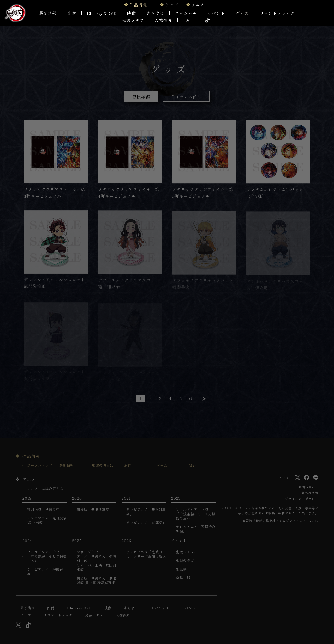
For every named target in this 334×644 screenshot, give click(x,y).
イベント (189, 608)
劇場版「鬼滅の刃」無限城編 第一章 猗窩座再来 (97, 581)
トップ (172, 5)
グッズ (242, 13)
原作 (128, 466)
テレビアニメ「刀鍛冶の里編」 (196, 529)
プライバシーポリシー (302, 498)
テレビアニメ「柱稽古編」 (45, 572)
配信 (72, 13)
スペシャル (186, 13)
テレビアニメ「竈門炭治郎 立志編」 (47, 520)
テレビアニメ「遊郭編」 (146, 523)
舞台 (193, 466)
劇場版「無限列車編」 (95, 510)
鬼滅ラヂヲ (133, 20)
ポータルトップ (40, 466)
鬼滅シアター (187, 552)
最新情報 (48, 13)
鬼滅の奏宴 (185, 561)
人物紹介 (163, 20)
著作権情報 (310, 493)
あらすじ (155, 13)
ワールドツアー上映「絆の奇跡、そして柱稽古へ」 (47, 557)
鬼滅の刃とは (103, 466)
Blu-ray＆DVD (102, 13)
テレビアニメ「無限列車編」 (146, 512)
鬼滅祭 (181, 569)
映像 (132, 13)
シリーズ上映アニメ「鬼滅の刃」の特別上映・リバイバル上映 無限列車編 (97, 561)
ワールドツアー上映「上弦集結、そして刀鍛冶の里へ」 (196, 514)
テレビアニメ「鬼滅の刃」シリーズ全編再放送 (146, 554)
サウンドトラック (277, 13)
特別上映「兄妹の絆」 (45, 510)
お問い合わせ (308, 487)
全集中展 (183, 578)
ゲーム (162, 466)
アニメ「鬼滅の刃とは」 (47, 489)
